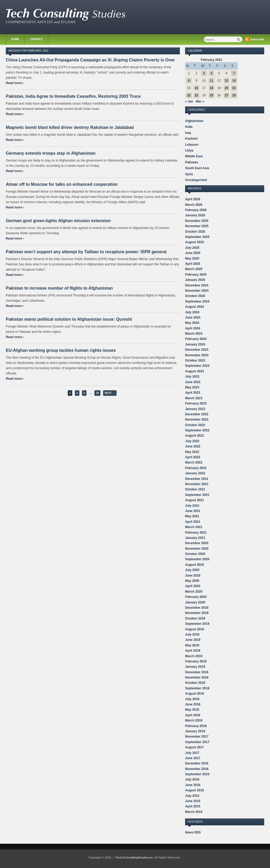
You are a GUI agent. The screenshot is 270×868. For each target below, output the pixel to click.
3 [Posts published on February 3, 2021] (204, 73)
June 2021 (193, 511)
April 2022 (193, 457)
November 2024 (197, 291)
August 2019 (194, 629)
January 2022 (195, 473)
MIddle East (194, 156)
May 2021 (192, 516)
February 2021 (196, 533)
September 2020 (197, 559)
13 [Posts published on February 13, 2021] (226, 81)
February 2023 (196, 403)
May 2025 (192, 259)
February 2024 (196, 339)
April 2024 (193, 328)
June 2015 (193, 801)
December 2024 (197, 285)
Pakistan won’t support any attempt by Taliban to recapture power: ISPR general (86, 252)
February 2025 (196, 275)
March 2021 (194, 527)
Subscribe (257, 39)
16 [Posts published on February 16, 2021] (196, 88)
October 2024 (195, 296)
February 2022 (196, 468)
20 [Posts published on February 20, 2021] (226, 88)
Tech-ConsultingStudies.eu (134, 857)
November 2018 (197, 677)
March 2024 (194, 334)
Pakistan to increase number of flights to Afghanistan (59, 288)
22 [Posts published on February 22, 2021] (189, 95)
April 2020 (193, 586)
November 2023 (197, 355)
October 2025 (195, 232)
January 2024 (195, 344)
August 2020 (194, 565)
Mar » (200, 101)
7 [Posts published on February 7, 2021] (234, 73)
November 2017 (197, 737)
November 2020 (197, 549)
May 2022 (192, 452)
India (189, 127)
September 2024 (197, 301)
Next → (110, 393)
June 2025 (193, 253)
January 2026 (195, 215)
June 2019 (193, 640)
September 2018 (197, 688)
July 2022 (192, 441)
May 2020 (192, 581)
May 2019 (192, 645)
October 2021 (195, 489)
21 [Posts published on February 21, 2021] (234, 88)
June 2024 (193, 318)
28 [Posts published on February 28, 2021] (234, 95)
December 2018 (197, 672)
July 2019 (192, 635)
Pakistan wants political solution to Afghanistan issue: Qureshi (69, 319)
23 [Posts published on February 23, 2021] (196, 95)
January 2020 (195, 602)
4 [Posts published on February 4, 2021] (212, 73)
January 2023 (195, 409)
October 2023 (195, 360)
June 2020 (193, 576)
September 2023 (197, 366)
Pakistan (192, 162)
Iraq (188, 133)
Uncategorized (196, 180)
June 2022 (193, 446)
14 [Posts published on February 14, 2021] (234, 81)
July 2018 (192, 699)
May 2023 (192, 387)
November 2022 (197, 420)
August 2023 (194, 371)
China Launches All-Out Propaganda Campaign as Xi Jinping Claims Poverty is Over (90, 60)
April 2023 (193, 393)
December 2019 (197, 608)
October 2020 (195, 554)
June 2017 (193, 758)
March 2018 (194, 720)
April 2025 (193, 264)
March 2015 (194, 812)
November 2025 (197, 226)
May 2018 (192, 710)
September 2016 (197, 774)
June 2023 (193, 382)
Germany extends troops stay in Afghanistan (51, 153)
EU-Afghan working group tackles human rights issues (61, 350)
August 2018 (194, 694)
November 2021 (197, 484)
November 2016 (197, 769)
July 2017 (192, 753)
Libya (189, 150)
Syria (189, 174)
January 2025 (195, 280)
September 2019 (197, 624)
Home (15, 39)
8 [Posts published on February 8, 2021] (189, 81)
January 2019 (195, 667)
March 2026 (194, 205)
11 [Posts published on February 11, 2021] (211, 81)
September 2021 (197, 495)
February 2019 (196, 661)
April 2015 (193, 806)
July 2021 (192, 506)
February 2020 (196, 597)
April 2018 (193, 715)
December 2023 (197, 350)
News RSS (193, 832)
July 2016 (192, 779)
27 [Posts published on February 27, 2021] (226, 95)
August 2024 (194, 307)
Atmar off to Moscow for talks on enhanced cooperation (62, 184)
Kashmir (191, 139)
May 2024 (192, 323)
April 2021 (193, 522)
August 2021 (194, 500)
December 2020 (197, 543)
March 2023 (194, 398)
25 (97, 393)
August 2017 (194, 747)
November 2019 (197, 613)
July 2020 (192, 570)
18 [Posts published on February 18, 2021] (211, 88)
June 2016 (193, 785)
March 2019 (194, 656)
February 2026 (196, 210)
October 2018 (195, 683)
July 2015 (192, 796)
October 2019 (195, 618)
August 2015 (194, 790)
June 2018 (193, 704)
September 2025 (197, 237)
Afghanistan (194, 121)
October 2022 (195, 425)
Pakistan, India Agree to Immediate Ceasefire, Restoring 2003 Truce (73, 96)
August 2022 (194, 436)
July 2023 (192, 377)
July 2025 (192, 248)
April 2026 (193, 199)
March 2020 (194, 592)
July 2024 (192, 312)
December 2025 (197, 221)
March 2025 (194, 269)
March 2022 (194, 462)
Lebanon (192, 145)
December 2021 (197, 479)
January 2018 (195, 731)
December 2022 (197, 414)
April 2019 (193, 651)
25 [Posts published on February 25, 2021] (211, 95)
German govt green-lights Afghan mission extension (58, 221)
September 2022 (197, 430)
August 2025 (194, 242)
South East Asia (197, 168)
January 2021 (195, 538)
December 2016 (197, 763)
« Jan (189, 101)
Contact (36, 39)
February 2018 (196, 726)
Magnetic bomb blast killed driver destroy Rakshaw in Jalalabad (70, 127)
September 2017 (197, 742)
